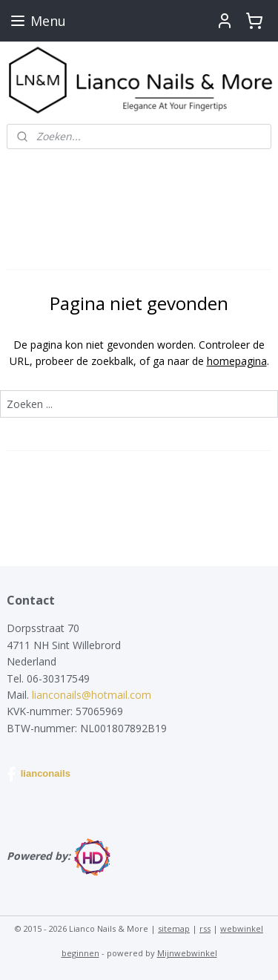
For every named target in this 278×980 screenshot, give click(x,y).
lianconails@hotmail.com (92, 695)
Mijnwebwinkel (187, 953)
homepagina (237, 361)
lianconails (39, 775)
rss (205, 928)
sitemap (174, 928)
